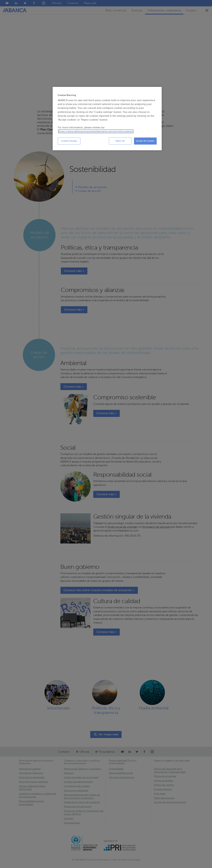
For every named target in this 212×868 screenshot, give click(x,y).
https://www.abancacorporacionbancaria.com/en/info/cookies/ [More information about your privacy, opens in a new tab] (96, 131)
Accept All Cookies (145, 141)
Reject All (120, 141)
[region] (107, 119)
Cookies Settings (69, 141)
